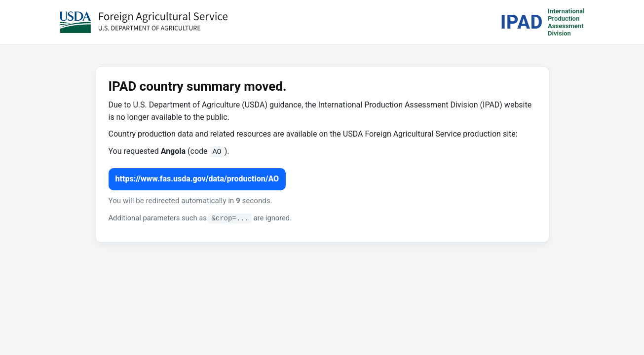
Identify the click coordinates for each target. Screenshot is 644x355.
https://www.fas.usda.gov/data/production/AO (197, 179)
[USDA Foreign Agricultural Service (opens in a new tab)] (144, 22)
